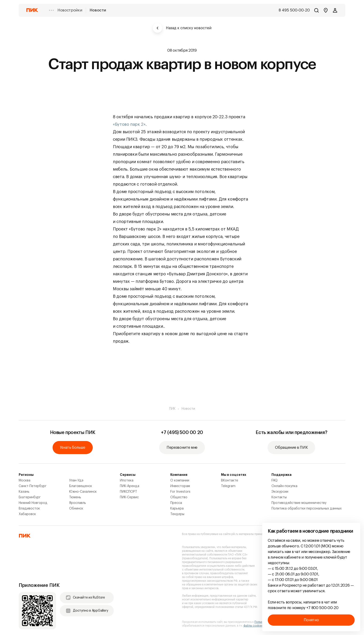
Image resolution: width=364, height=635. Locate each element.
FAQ (275, 481)
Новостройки (70, 10)
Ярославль (78, 503)
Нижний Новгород (33, 503)
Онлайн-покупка (284, 486)
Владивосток (29, 509)
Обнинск (76, 509)
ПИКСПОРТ (128, 492)
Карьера (177, 509)
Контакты (279, 497)
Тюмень (75, 497)
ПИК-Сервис (129, 497)
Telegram (228, 486)
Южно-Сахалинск (83, 492)
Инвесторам (180, 486)
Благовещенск (81, 486)
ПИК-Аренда (130, 486)
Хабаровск (27, 514)
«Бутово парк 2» (129, 124)
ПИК (172, 409)
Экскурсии (280, 492)
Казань (24, 492)
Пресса (176, 503)
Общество (179, 497)
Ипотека (127, 481)
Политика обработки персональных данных (307, 509)
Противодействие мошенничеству (299, 503)
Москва (25, 481)
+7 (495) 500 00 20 (182, 433)
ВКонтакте (230, 481)
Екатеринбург (30, 497)
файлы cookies (253, 626)
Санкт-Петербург (33, 486)
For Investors (180, 492)
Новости (98, 10)
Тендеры (177, 514)
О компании (180, 481)
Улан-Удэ (76, 481)
